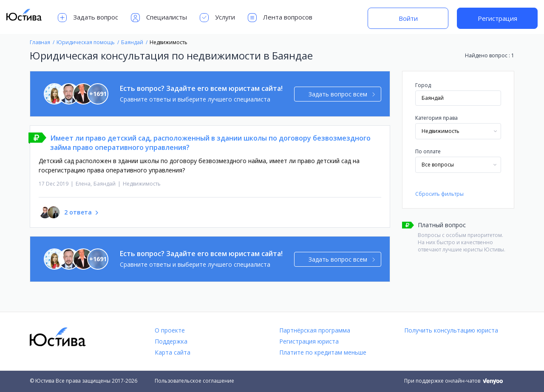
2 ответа (78, 212)
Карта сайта (173, 352)
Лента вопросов (280, 18)
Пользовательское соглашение (194, 381)
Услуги (217, 18)
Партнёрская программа (315, 330)
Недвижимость (142, 184)
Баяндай (105, 184)
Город (423, 85)
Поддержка (171, 341)
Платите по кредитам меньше (323, 352)
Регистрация (497, 18)
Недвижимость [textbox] (441, 131)
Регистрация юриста (309, 341)
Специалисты (159, 18)
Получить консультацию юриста (451, 330)
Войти (408, 18)
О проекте (170, 330)
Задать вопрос (88, 18)
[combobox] (458, 131)
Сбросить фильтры (439, 194)
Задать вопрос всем (342, 94)
